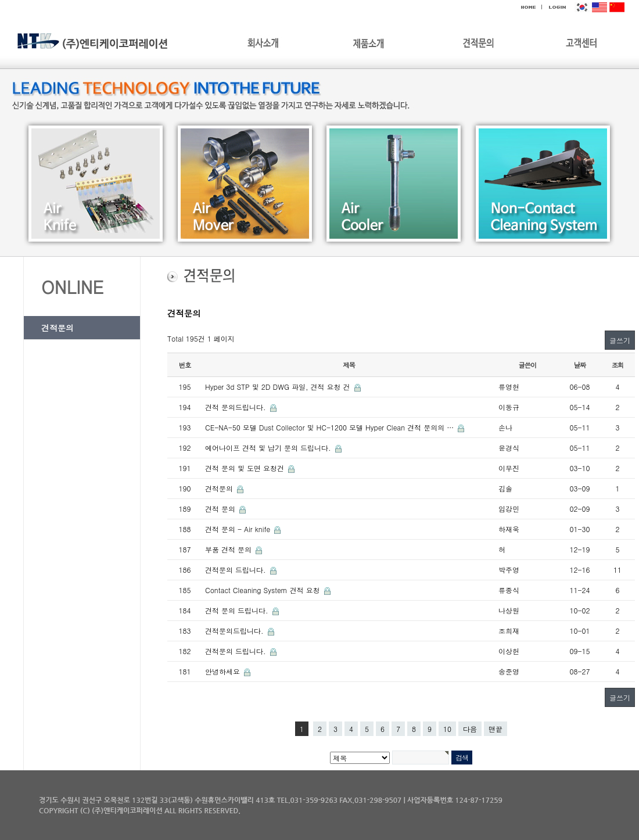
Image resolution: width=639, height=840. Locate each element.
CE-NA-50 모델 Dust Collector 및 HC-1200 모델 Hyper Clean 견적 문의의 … (331, 427)
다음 (470, 729)
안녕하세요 (224, 671)
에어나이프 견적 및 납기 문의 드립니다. (269, 448)
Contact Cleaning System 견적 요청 (264, 590)
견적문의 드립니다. (237, 570)
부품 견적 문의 (229, 549)
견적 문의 (221, 509)
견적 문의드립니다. (237, 407)
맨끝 (496, 729)
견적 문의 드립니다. (238, 610)
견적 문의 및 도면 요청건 (246, 468)
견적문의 (58, 328)
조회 (618, 365)
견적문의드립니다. (236, 631)
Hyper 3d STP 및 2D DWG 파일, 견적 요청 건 (279, 387)
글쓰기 (620, 340)
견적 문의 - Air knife (239, 529)
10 (447, 729)
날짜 (580, 365)
